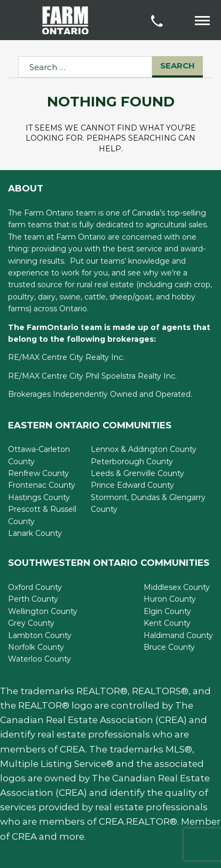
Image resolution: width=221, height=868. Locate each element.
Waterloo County (40, 659)
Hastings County (39, 497)
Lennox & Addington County (144, 449)
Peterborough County (132, 462)
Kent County (167, 623)
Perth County (33, 599)
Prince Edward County (132, 485)
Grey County (31, 623)
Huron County (170, 599)
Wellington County (43, 611)
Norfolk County (36, 647)
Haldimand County (178, 635)
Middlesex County (177, 587)
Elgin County (167, 611)
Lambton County (40, 635)
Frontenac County (42, 485)
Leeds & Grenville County (137, 473)
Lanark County (35, 533)
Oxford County (35, 587)
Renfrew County (38, 473)
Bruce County (169, 647)
